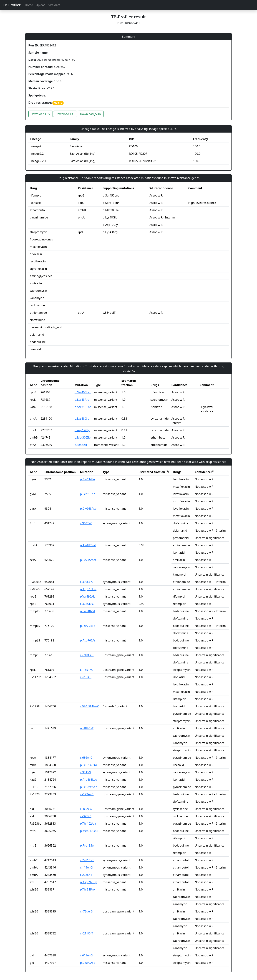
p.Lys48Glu (82, 419)
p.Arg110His (88, 589)
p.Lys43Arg (82, 400)
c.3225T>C (87, 604)
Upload (41, 5)
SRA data (54, 5)
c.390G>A (86, 582)
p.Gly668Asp (88, 509)
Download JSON (91, 114)
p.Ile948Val (88, 611)
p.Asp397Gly (88, 882)
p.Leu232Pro (89, 765)
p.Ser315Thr (83, 407)
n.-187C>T (87, 728)
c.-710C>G (87, 655)
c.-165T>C (87, 670)
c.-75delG (86, 911)
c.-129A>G (87, 794)
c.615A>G (86, 955)
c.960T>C (86, 523)
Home (29, 5)
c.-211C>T (87, 933)
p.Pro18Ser (88, 845)
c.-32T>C (86, 816)
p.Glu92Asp (88, 963)
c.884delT (81, 445)
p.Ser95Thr (87, 494)
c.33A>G (86, 772)
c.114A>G (86, 867)
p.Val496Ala (88, 596)
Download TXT (65, 114)
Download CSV (40, 114)
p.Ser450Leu (83, 392)
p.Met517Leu (89, 831)
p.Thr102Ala (88, 824)
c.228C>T (86, 875)
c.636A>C (86, 758)
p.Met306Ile (83, 437)
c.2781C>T (87, 860)
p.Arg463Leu (89, 780)
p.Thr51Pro (87, 889)
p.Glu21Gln (88, 479)
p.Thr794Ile (88, 626)
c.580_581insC (90, 706)
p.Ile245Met (88, 560)
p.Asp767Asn (89, 640)
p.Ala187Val (88, 545)
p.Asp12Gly (82, 430)
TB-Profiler (12, 5)
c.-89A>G (86, 809)
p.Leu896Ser (88, 787)
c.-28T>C (86, 677)
